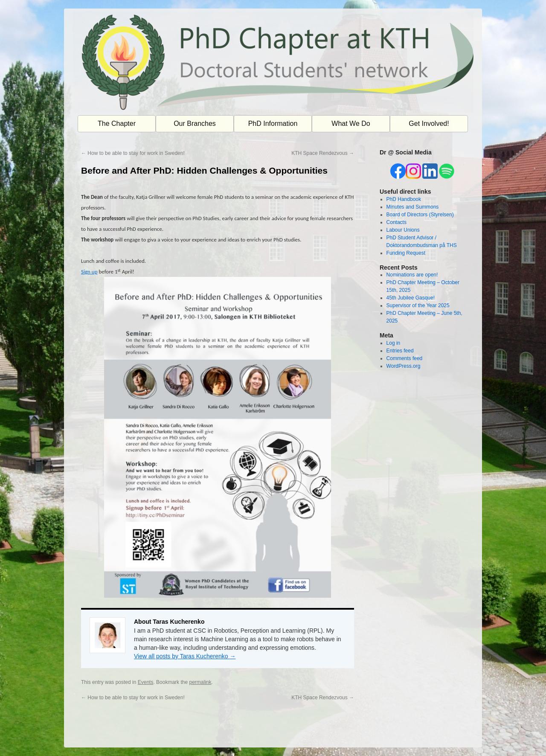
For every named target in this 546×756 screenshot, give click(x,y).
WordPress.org (404, 366)
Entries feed (400, 351)
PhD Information (273, 124)
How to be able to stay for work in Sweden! (133, 153)
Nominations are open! (412, 275)
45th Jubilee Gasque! (411, 298)
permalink (200, 682)
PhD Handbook (404, 199)
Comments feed (405, 358)
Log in (394, 343)
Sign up (89, 272)
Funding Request (406, 253)
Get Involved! (429, 124)
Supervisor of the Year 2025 (418, 305)
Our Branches (195, 124)
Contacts (396, 222)
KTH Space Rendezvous (323, 153)
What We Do (351, 124)
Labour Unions (403, 230)
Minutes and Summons (413, 207)
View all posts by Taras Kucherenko (185, 656)
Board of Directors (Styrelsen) (420, 215)
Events (146, 682)
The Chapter (117, 124)
